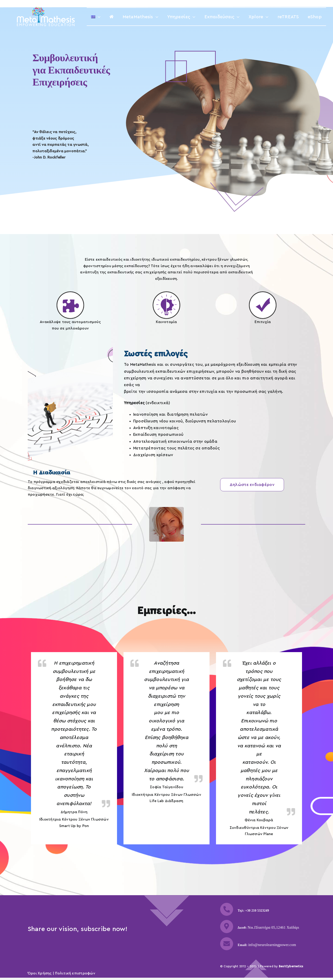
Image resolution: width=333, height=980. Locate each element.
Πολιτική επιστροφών (75, 973)
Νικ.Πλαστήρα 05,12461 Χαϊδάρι (273, 927)
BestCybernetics (291, 966)
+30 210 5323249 (257, 911)
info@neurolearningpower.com (272, 945)
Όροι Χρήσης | (41, 973)
